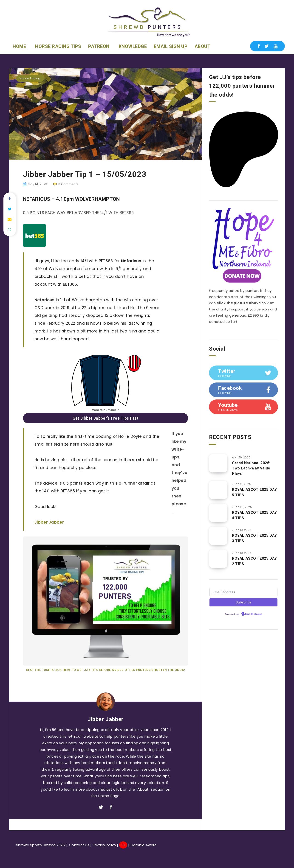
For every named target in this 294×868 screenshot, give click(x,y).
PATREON (99, 46)
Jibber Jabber (49, 522)
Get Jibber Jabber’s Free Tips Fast (106, 418)
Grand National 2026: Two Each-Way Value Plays (251, 468)
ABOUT (203, 46)
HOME (19, 46)
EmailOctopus (254, 614)
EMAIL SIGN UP (171, 46)
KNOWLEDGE (133, 46)
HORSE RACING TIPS (58, 46)
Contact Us (79, 845)
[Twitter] (267, 46)
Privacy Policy (104, 845)
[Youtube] (276, 46)
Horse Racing (30, 78)
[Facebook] (259, 46)
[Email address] (243, 592)
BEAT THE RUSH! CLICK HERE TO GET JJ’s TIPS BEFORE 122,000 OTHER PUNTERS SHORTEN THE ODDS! (106, 670)
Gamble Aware (144, 845)
